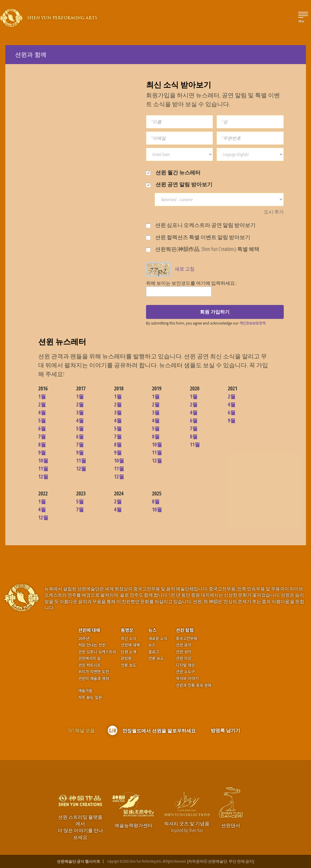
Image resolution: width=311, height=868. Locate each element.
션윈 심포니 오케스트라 (97, 652)
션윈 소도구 (185, 672)
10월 (43, 460)
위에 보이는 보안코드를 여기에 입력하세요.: (191, 283)
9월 (42, 452)
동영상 (127, 630)
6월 (42, 428)
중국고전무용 (187, 638)
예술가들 (85, 690)
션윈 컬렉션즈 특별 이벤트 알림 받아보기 (198, 237)
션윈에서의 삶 (89, 658)
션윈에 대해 (89, 630)
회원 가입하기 (215, 312)
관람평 (126, 658)
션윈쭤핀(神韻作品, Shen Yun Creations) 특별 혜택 (203, 249)
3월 (80, 412)
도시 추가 (274, 212)
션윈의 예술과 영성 (94, 678)
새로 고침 (185, 269)
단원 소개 (129, 652)
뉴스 (153, 630)
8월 (42, 444)
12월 (43, 476)
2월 (42, 404)
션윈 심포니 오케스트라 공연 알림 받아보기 (201, 225)
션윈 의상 (184, 658)
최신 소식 (129, 638)
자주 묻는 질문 (90, 697)
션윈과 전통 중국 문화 (194, 685)
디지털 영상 (185, 665)
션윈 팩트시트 (89, 665)
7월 (42, 436)
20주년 (84, 638)
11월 (43, 468)
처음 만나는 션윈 (92, 645)
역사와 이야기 (187, 678)
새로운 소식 (158, 638)
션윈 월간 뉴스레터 (173, 172)
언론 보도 (129, 665)
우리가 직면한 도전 (94, 672)
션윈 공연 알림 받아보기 (179, 184)
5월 (42, 420)
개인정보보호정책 (252, 323)
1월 (42, 396)
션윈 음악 (184, 645)
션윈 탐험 (185, 630)
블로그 (154, 652)
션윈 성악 (184, 652)
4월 (42, 412)
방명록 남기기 (225, 730)
